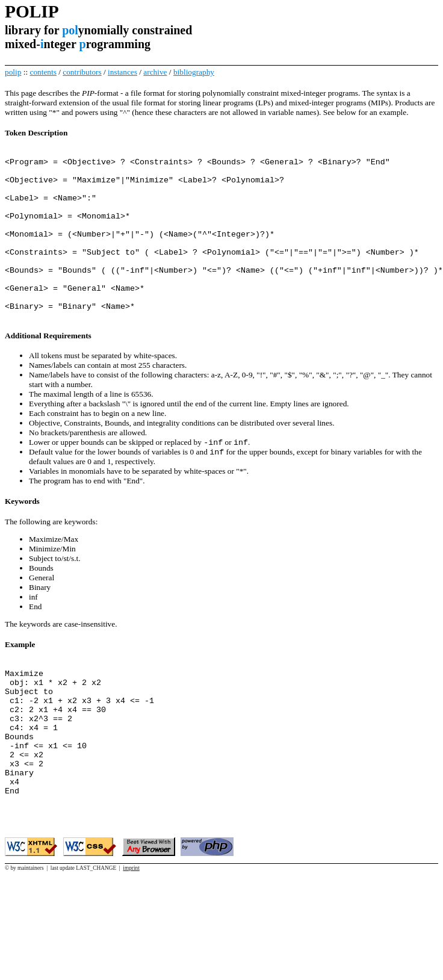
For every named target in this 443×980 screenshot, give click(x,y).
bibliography (194, 72)
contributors (82, 72)
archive (155, 72)
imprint (131, 934)
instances (122, 72)
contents (43, 72)
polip (13, 72)
